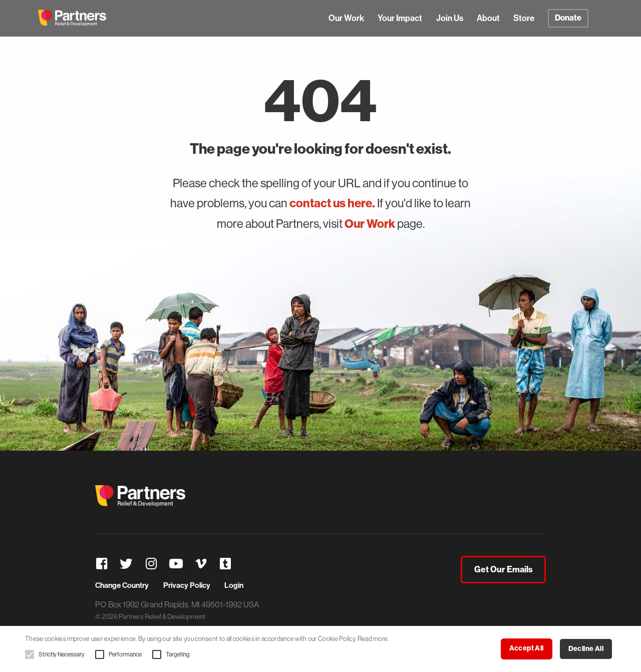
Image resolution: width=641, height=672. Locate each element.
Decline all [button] (586, 649)
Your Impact (400, 18)
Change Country (122, 585)
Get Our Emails (504, 569)
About (488, 18)
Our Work (346, 18)
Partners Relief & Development (72, 18)
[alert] (320, 649)
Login (234, 585)
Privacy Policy (187, 585)
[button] (30, 654)
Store (524, 18)
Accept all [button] (527, 648)
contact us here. (332, 203)
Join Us (450, 18)
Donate (568, 18)
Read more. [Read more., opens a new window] (373, 639)
